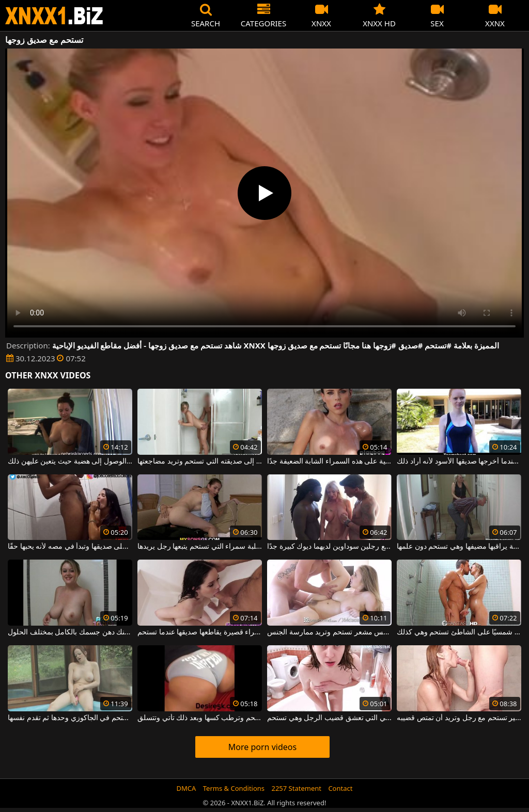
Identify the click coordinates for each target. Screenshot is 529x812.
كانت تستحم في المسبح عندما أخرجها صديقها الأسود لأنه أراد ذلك (459, 461)
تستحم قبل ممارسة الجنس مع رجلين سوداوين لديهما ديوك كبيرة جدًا (329, 547)
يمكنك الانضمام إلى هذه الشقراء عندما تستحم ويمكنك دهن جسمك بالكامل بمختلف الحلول (70, 632)
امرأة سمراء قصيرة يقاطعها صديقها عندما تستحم (200, 632)
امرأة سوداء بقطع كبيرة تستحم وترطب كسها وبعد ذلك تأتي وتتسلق (200, 718)
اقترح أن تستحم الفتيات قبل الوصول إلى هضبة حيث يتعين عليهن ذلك (70, 461)
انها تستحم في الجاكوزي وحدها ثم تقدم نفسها (70, 718)
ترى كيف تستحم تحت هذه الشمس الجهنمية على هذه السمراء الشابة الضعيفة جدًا (329, 461)
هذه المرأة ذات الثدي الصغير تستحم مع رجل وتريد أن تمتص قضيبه (459, 718)
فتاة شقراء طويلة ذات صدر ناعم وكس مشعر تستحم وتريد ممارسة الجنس (329, 632)
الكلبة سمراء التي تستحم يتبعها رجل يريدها (200, 547)
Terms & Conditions (234, 788)
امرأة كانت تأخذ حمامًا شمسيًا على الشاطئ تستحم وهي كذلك (459, 632)
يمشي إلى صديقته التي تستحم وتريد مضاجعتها (200, 461)
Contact (340, 788)
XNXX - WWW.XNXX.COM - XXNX (54, 16)
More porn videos (262, 747)
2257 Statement (296, 788)
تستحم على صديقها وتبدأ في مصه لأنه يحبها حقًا (70, 547)
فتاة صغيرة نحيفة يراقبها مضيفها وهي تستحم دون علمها (459, 547)
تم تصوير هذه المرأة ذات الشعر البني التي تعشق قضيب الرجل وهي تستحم (329, 718)
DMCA (186, 788)
